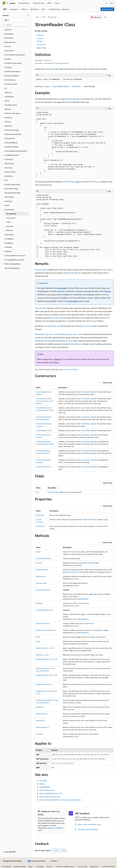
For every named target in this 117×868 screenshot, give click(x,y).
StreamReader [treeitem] (11, 214)
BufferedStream (75, 344)
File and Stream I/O (47, 790)
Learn (37, 17)
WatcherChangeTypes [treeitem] (12, 268)
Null (37, 492)
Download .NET (107, 9)
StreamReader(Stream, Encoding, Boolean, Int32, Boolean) (45, 401)
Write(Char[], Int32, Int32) (72, 334)
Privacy (49, 866)
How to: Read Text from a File (51, 793)
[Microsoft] (4, 3)
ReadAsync (95, 182)
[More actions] (111, 17)
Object (47, 86)
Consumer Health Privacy (65, 866)
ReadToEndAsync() (42, 727)
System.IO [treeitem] (8, 30)
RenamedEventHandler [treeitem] (13, 193)
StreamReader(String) (43, 467)
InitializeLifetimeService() (45, 610)
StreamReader (74, 99)
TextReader (50, 69)
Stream (104, 270)
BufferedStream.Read (43, 341)
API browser (52, 17)
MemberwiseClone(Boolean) (46, 630)
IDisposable (62, 288)
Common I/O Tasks (70, 369)
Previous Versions (20, 866)
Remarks (40, 41)
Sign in (112, 3)
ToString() (39, 734)
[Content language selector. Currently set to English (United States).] (12, 861)
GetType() (39, 603)
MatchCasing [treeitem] (9, 163)
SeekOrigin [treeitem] (8, 201)
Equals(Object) (41, 576)
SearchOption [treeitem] (9, 197)
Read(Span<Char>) (43, 655)
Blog (30, 866)
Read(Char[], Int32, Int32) (48, 334)
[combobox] (16, 20)
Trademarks (94, 866)
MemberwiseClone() (43, 623)
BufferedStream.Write (64, 341)
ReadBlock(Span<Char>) (45, 684)
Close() (38, 552)
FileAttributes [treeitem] (9, 97)
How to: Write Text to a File (50, 797)
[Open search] (106, 3)
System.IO (48, 60)
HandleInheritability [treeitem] (11, 147)
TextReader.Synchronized (84, 326)
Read (108, 318)
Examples (40, 38)
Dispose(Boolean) (42, 570)
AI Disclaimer (6, 866)
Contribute (40, 866)
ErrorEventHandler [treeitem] (11, 84)
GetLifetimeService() (43, 590)
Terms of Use (83, 866)
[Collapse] (28, 15)
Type (71, 603)
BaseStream (40, 515)
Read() (38, 641)
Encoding (43, 781)
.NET (44, 17)
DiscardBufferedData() (44, 558)
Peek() (38, 637)
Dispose (108, 291)
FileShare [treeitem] (8, 122)
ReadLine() (40, 707)
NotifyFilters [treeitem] (9, 176)
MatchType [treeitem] (8, 168)
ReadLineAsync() (42, 714)
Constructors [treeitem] (11, 218)
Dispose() (39, 563)
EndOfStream (41, 526)
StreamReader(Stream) (44, 430)
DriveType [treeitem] (8, 67)
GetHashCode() (41, 583)
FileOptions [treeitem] (9, 118)
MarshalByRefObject (61, 86)
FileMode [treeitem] (8, 109)
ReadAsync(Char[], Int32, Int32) (47, 659)
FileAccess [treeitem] (8, 92)
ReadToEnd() (40, 720)
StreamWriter (45, 787)
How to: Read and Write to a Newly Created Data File (60, 800)
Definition (40, 35)
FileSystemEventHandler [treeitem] (13, 134)
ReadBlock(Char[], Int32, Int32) (47, 675)
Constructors (41, 44)
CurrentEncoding (57, 318)
